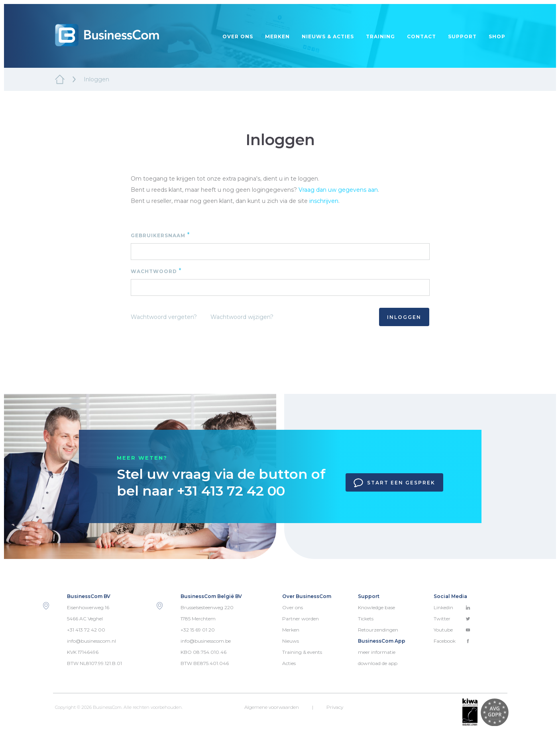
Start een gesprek (394, 483)
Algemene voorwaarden (272, 707)
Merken (277, 36)
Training (380, 36)
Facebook (452, 641)
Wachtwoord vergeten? (164, 317)
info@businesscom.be (206, 641)
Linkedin (452, 607)
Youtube (452, 630)
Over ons (238, 36)
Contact (421, 36)
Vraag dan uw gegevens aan (338, 190)
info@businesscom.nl (91, 641)
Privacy (335, 707)
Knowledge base (376, 607)
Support (462, 36)
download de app (378, 663)
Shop (497, 36)
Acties (289, 663)
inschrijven (324, 201)
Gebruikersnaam (160, 235)
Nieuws (291, 641)
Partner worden (301, 619)
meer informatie (377, 652)
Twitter (452, 619)
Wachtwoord (156, 271)
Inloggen (404, 317)
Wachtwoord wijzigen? (242, 317)
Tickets (366, 619)
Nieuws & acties (328, 36)
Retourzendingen (378, 630)
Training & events (302, 652)
